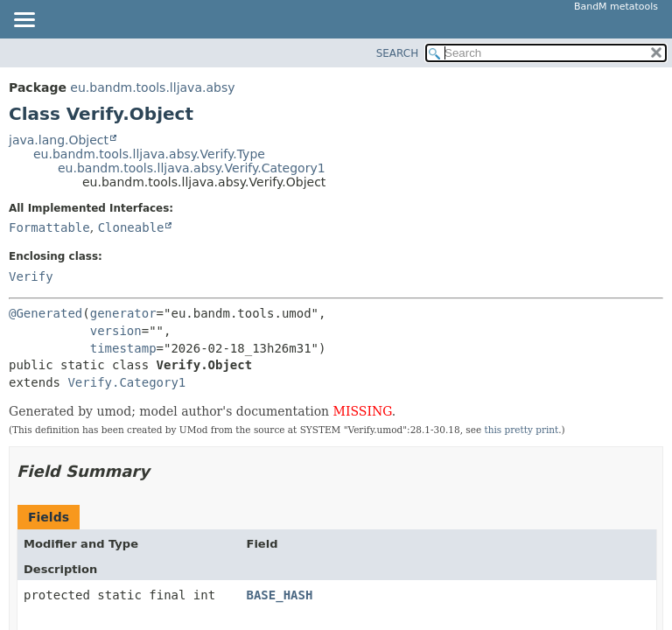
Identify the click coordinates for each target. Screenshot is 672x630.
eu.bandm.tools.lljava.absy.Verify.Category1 (192, 168)
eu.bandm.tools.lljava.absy (152, 87)
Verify (31, 276)
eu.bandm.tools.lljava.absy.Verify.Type (149, 154)
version (116, 331)
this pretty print (521, 430)
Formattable (49, 227)
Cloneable (131, 227)
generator (123, 313)
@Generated (45, 313)
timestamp (123, 348)
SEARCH (398, 53)
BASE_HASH (279, 595)
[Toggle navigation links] (24, 21)
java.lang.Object (59, 140)
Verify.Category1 (126, 382)
